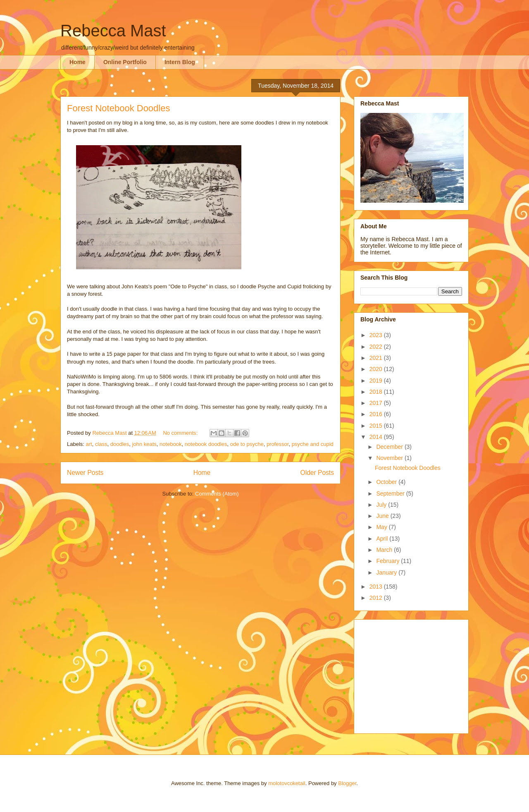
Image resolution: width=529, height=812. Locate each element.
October (387, 482)
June (383, 516)
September (391, 493)
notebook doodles (206, 444)
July (382, 505)
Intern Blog (180, 62)
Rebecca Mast (113, 31)
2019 (377, 381)
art (89, 444)
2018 (377, 392)
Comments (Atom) (217, 494)
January (387, 572)
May (382, 527)
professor (278, 444)
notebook (171, 444)
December (390, 447)
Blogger (347, 783)
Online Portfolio (125, 62)
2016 (377, 414)
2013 (377, 587)
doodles (120, 444)
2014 (377, 437)
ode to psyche (247, 444)
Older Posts (317, 473)
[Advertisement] (412, 674)
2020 (377, 369)
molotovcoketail (287, 783)
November (390, 458)
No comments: (181, 433)
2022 (377, 347)
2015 (377, 426)
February (388, 561)
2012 (377, 598)
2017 (377, 403)
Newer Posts (85, 473)
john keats (144, 444)
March (385, 550)
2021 (377, 358)
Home (77, 62)
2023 (377, 335)
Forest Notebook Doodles (118, 108)
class (101, 444)
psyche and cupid (313, 444)
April (383, 539)
